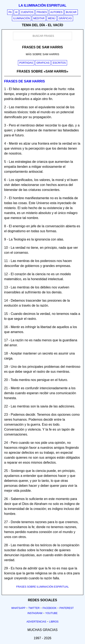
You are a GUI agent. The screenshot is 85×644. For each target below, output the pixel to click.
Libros (54, 622)
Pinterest (67, 608)
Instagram (35, 613)
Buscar (71, 12)
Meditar (39, 18)
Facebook (50, 608)
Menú (52, 18)
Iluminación (22, 18)
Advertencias (37, 622)
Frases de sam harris (24, 81)
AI (16, 12)
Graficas (43, 63)
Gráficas (65, 18)
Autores (56, 12)
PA (10, 12)
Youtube (51, 613)
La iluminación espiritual (42, 5)
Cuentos (27, 12)
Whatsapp (18, 608)
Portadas (26, 63)
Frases (42, 12)
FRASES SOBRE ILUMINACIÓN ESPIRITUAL (42, 587)
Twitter (34, 608)
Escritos (59, 63)
